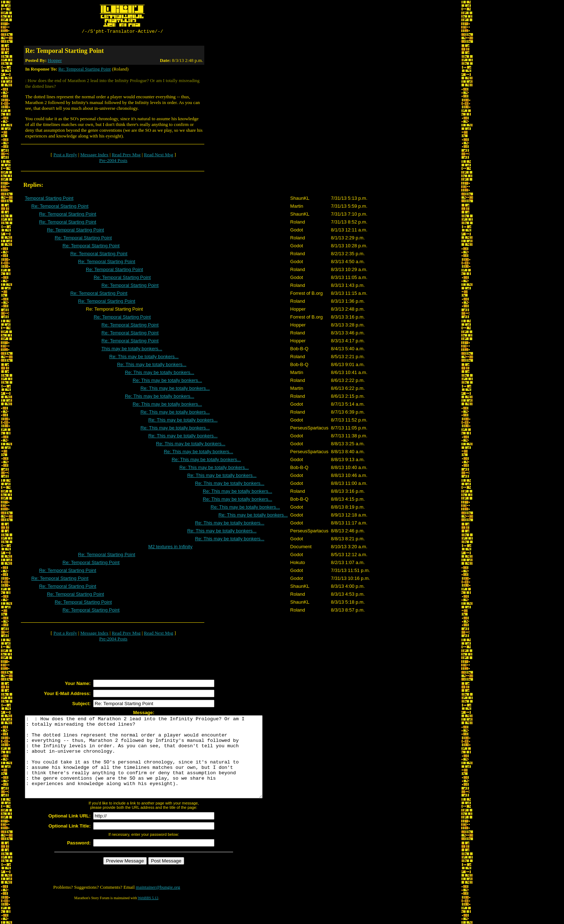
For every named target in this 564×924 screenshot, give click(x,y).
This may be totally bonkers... (132, 350)
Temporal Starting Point (49, 199)
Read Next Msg (159, 156)
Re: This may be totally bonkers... (144, 358)
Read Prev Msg (126, 156)
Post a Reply (65, 156)
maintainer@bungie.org (158, 904)
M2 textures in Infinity (170, 548)
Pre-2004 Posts (113, 161)
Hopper (55, 61)
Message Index (94, 156)
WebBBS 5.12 (148, 915)
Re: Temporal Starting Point (85, 70)
